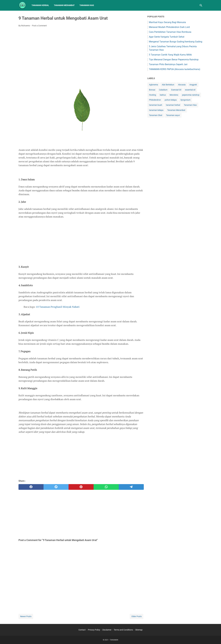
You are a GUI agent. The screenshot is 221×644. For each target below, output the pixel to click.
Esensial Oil (176, 90)
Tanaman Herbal (40, 5)
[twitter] (56, 487)
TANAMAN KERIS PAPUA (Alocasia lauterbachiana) (175, 69)
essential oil (190, 90)
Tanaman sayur (173, 115)
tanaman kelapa (156, 110)
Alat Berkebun (168, 85)
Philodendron (155, 100)
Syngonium (185, 100)
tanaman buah (156, 105)
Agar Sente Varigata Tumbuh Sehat (167, 37)
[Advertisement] (81, 51)
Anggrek (193, 85)
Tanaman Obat (156, 115)
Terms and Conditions (123, 630)
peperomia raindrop (191, 95)
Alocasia (182, 85)
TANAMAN (114, 640)
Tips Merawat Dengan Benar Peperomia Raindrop (174, 60)
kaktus (163, 95)
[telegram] (131, 487)
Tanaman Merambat (64, 5)
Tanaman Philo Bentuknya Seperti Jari (168, 64)
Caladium (163, 90)
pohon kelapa (171, 100)
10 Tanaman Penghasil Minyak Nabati (58, 307)
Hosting (153, 95)
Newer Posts (26, 616)
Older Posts (137, 616)
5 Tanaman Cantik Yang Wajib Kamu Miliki (170, 55)
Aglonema (154, 85)
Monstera (174, 95)
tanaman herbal (173, 105)
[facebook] (31, 487)
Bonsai (152, 90)
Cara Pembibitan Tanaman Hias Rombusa (170, 32)
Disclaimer (107, 630)
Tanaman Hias (87, 5)
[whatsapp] (106, 487)
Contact (82, 630)
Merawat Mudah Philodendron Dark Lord (169, 27)
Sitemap (139, 630)
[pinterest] (81, 487)
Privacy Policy (94, 630)
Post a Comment (39, 26)
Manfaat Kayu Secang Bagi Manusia (167, 22)
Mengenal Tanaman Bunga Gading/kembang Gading (176, 42)
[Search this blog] (201, 5)
